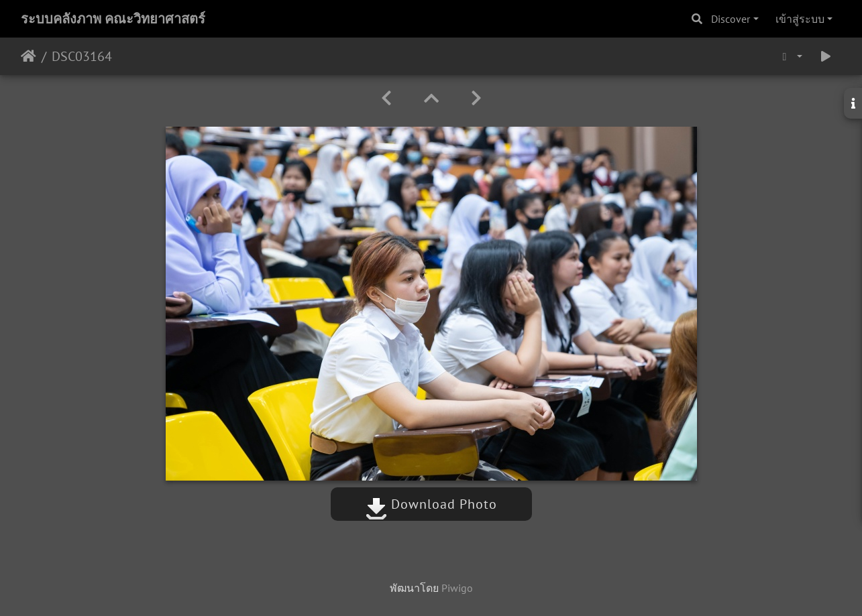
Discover (731, 19)
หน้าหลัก (29, 56)
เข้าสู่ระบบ (800, 19)
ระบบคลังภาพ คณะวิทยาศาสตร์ (113, 19)
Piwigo (457, 588)
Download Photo (431, 504)
